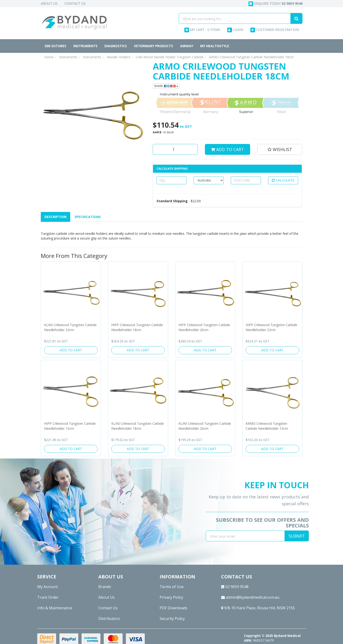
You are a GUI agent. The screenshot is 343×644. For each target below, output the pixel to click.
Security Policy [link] (172, 619)
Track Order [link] (48, 597)
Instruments (85, 46)
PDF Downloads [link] (174, 608)
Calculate (283, 180)
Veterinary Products (153, 46)
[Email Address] (245, 536)
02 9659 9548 (235, 587)
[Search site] (296, 18)
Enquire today (275, 4)
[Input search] (235, 18)
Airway (187, 46)
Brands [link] (105, 587)
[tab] (56, 217)
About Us (49, 3)
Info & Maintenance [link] (55, 608)
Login (235, 30)
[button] (280, 149)
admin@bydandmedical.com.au (250, 597)
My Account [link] (48, 587)
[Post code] (246, 180)
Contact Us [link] (108, 608)
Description (56, 217)
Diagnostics (116, 46)
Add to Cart (227, 149)
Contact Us (75, 3)
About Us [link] (107, 597)
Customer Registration (275, 30)
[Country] (209, 180)
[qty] (172, 180)
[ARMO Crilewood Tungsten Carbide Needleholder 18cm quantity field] (175, 149)
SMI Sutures (55, 46)
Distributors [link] (109, 619)
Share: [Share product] (166, 86)
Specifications (88, 217)
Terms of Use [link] (172, 587)
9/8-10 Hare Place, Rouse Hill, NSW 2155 (258, 608)
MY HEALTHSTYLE (215, 46)
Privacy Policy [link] (171, 597)
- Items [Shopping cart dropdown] (202, 30)
